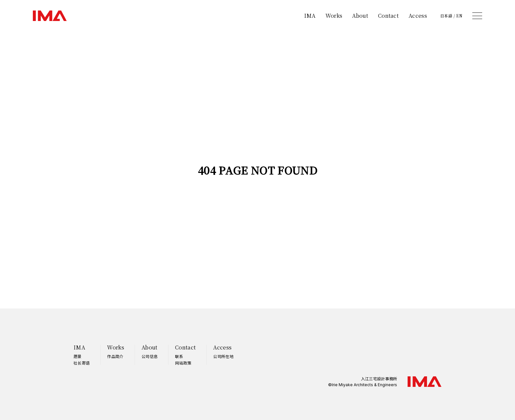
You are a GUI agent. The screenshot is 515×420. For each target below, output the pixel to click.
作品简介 (115, 356)
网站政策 (183, 363)
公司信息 (150, 356)
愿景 (78, 356)
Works (334, 16)
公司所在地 (223, 356)
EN (459, 16)
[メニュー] (477, 16)
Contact (388, 16)
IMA (310, 16)
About (360, 16)
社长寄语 (82, 363)
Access (418, 16)
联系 (179, 356)
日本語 (446, 16)
